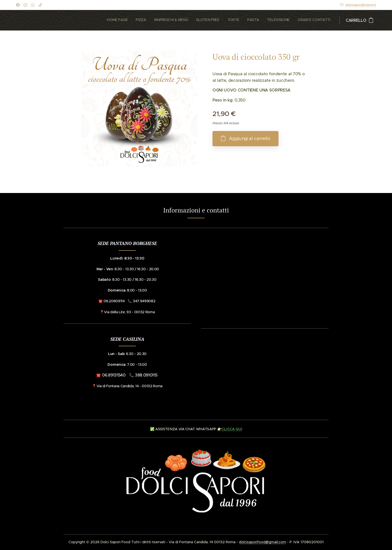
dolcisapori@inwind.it (361, 5)
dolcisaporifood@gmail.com (262, 542)
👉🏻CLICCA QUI (230, 429)
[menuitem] (276, 20)
